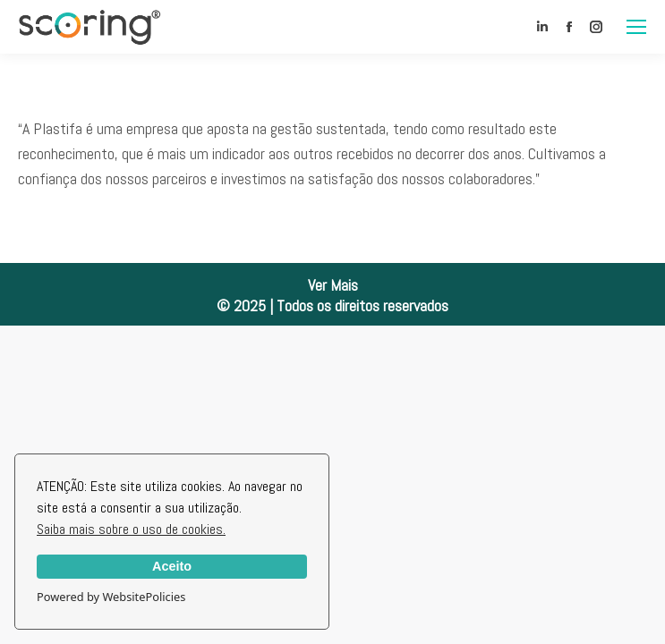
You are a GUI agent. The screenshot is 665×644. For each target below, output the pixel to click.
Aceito (172, 566)
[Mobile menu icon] (636, 27)
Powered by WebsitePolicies (111, 597)
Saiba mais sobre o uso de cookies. (131, 529)
